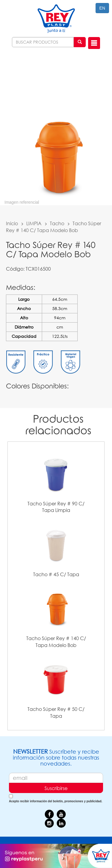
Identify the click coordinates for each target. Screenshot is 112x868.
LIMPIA (34, 223)
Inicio (12, 223)
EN (102, 8)
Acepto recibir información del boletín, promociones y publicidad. (56, 801)
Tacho (57, 223)
